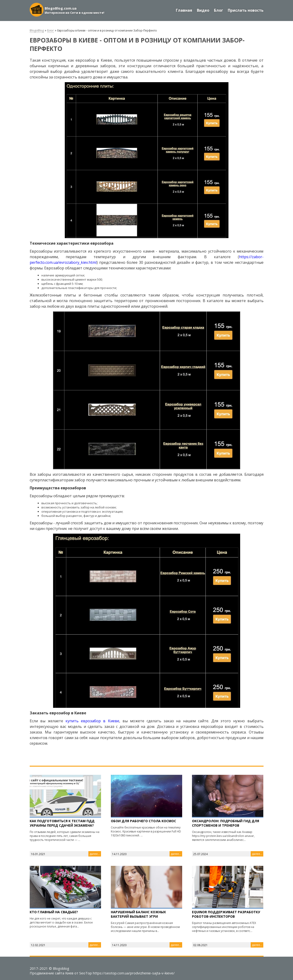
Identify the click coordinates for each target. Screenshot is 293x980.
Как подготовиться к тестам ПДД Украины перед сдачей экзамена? (62, 823)
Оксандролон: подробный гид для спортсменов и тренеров (226, 823)
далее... (95, 854)
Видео (203, 10)
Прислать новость (246, 10)
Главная (184, 10)
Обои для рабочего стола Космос (143, 821)
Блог (219, 10)
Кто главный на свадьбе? (54, 912)
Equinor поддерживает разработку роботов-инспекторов (226, 914)
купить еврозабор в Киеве (92, 721)
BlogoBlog (37, 30)
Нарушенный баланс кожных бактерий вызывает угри (138, 914)
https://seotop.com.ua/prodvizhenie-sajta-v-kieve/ (134, 973)
